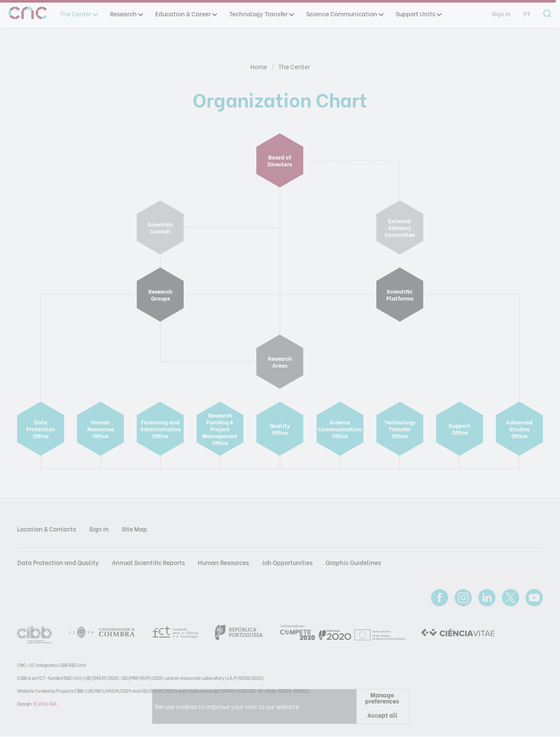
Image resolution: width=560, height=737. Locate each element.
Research (126, 14)
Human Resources (223, 562)
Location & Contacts (47, 529)
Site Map (134, 529)
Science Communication (345, 14)
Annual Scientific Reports (148, 562)
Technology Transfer (261, 14)
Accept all (382, 715)
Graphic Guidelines (353, 562)
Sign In (501, 14)
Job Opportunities (287, 562)
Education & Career (186, 14)
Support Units (418, 14)
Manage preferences (382, 698)
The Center (78, 14)
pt (527, 14)
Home (259, 66)
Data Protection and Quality (58, 562)
